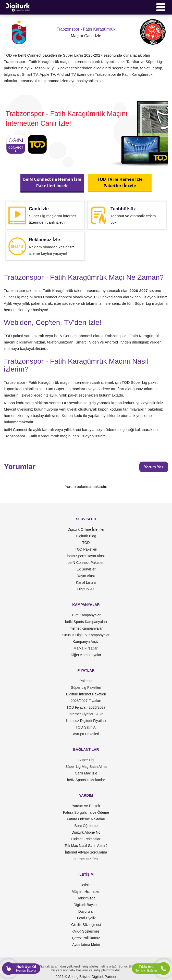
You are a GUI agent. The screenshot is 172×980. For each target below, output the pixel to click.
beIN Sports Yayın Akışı (86, 556)
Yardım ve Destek (86, 806)
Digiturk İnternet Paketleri (86, 694)
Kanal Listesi (86, 582)
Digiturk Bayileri (86, 905)
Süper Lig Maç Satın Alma (86, 767)
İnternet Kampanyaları (86, 628)
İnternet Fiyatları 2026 (86, 714)
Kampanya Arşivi (86, 642)
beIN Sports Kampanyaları (86, 622)
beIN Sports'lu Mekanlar (86, 780)
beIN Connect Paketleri (86, 563)
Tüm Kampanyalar (86, 615)
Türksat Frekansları (86, 839)
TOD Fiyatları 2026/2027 (86, 707)
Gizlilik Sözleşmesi (86, 925)
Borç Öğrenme (86, 826)
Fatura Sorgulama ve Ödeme (86, 812)
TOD (86, 543)
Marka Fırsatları (86, 648)
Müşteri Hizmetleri (86, 892)
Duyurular (86, 911)
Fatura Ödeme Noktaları (86, 819)
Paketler (86, 681)
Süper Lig (86, 760)
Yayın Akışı (86, 576)
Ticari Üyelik (86, 918)
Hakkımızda (86, 898)
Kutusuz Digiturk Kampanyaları (86, 635)
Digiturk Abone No (86, 832)
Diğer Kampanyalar (86, 655)
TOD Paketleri (86, 549)
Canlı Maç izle (86, 773)
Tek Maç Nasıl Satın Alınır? (86, 846)
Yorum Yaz (154, 467)
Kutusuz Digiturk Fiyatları (86, 721)
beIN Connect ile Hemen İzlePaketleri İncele (52, 182)
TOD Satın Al (86, 727)
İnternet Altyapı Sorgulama (86, 852)
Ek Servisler (86, 569)
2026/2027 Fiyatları (86, 701)
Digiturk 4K (86, 589)
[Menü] (161, 7)
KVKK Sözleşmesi (86, 931)
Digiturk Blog (86, 536)
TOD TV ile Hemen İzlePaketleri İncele (120, 182)
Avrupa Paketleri (86, 734)
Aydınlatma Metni (86, 945)
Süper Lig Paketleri (86, 688)
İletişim (86, 885)
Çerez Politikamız (86, 938)
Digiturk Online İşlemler (86, 529)
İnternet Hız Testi (86, 859)
